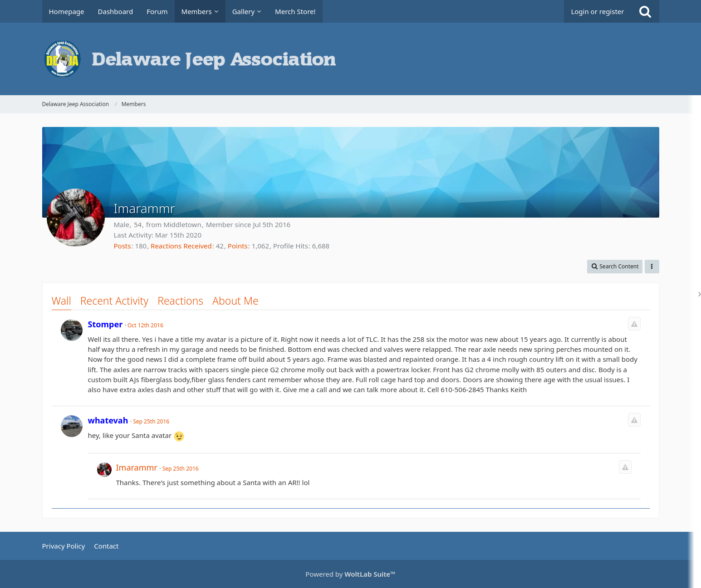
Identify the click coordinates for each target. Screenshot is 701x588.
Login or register (597, 11)
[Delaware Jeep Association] (351, 59)
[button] (615, 267)
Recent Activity (114, 301)
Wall (61, 301)
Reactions (180, 301)
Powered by (350, 574)
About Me (235, 301)
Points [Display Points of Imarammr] (238, 246)
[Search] (645, 11)
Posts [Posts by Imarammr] (123, 246)
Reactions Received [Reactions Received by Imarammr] (181, 246)
